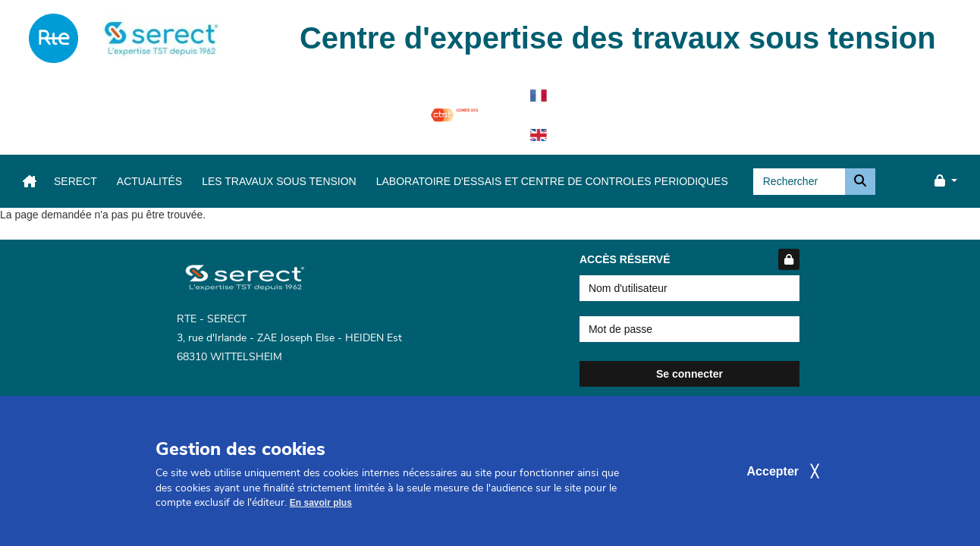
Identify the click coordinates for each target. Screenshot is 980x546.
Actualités (149, 181)
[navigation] (53, 38)
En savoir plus (321, 514)
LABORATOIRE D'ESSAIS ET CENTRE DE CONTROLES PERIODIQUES (552, 181)
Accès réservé (689, 259)
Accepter (773, 482)
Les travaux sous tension (279, 181)
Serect (75, 181)
